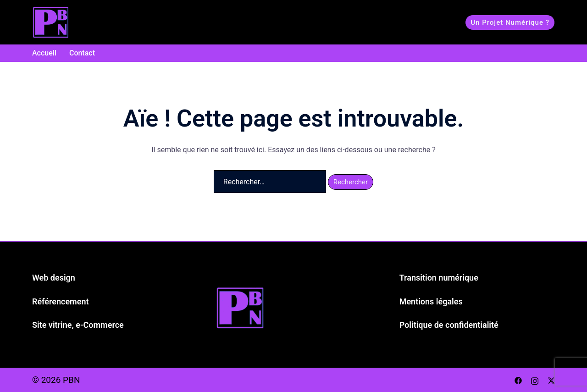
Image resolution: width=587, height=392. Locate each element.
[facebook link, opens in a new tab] (518, 380)
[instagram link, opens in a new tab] (535, 380)
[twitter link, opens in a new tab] (551, 380)
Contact (82, 53)
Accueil (44, 53)
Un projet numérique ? (510, 22)
